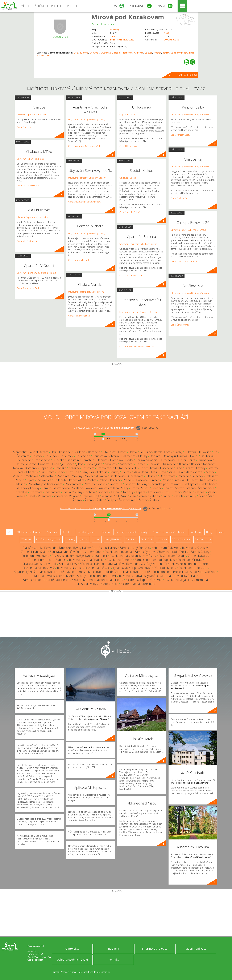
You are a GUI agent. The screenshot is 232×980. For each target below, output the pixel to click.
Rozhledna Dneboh (119, 560)
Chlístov (37, 456)
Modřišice (63, 476)
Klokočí (195, 464)
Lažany (189, 468)
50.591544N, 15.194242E (122, 40)
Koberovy (209, 464)
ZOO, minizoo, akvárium (29, 532)
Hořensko (116, 460)
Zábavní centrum (181, 539)
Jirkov (89, 464)
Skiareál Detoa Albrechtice (138, 584)
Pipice (30, 480)
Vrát (124, 496)
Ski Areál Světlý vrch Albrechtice (97, 584)
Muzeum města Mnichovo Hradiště (90, 572)
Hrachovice (127, 53)
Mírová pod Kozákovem (128, 17)
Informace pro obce (155, 949)
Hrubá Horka (187, 460)
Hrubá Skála (206, 460)
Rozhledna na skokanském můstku (133, 556)
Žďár (202, 496)
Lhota (20, 472)
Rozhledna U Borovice (193, 568)
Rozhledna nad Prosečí (168, 572)
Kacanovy (111, 464)
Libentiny (32, 472)
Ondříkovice (167, 476)
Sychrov (90, 492)
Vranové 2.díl (110, 496)
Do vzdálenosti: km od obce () (101, 508)
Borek (158, 452)
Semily (46, 488)
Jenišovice (68, 464)
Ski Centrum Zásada (172, 556)
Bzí (216, 452)
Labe (179, 468)
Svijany (78, 492)
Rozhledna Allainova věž (39, 568)
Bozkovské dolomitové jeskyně (72, 556)
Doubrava (207, 456)
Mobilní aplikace (196, 949)
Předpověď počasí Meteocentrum (77, 972)
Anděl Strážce (39, 452)
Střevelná (21, 492)
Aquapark (52, 532)
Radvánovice (73, 484)
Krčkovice (88, 468)
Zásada (179, 496)
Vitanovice (45, 496)
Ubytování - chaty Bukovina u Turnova (86, 292)
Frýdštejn (73, 460)
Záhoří (167, 496)
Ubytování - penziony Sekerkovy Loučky (87, 119)
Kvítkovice (139, 53)
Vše (9, 532)
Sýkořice (103, 492)
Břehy (178, 452)
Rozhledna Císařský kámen (144, 564)
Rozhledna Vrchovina (35, 556)
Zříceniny (26, 539)
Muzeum (162, 539)
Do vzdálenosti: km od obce (104, 428)
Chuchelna (83, 456)
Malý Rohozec (194, 472)
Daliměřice (128, 456)
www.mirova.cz (171, 40)
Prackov (157, 53)
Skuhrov (103, 488)
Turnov (114, 36)
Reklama (114, 949)
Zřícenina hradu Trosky (173, 552)
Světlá (67, 492)
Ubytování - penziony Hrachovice (32, 115)
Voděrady (60, 496)
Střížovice (36, 492)
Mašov (210, 472)
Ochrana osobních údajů (72, 960)
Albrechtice (20, 452)
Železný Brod (127, 500)
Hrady (209, 532)
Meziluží (18, 476)
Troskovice (155, 492)
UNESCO (67, 532)
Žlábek (155, 500)
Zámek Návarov (198, 556)
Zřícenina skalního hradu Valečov (102, 564)
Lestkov (213, 468)
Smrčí (192, 53)
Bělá (76, 53)
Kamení (141, 464)
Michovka (32, 476)
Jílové (80, 464)
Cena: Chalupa (24, 127)
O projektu (72, 949)
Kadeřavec (127, 464)
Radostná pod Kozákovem (45, 484)
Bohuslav (146, 452)
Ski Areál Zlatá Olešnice (201, 572)
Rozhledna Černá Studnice (87, 560)
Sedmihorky (209, 484)
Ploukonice (44, 480)
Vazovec (200, 492)
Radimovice (208, 480)
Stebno (40, 56)
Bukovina (84, 53)
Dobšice (155, 456)
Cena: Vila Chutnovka (27, 241)
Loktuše (148, 53)
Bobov (133, 452)
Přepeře (128, 480)
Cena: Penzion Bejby (180, 135)
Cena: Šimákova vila (180, 325)
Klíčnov (183, 464)
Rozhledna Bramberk (102, 576)
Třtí (166, 492)
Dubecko (116, 53)
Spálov (168, 488)
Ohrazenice (136, 476)
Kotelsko (61, 468)
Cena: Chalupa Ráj (179, 198)
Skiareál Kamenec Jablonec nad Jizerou (98, 580)
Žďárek (78, 500)
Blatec (122, 452)
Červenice (23, 456)
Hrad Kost (101, 556)
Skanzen (105, 532)
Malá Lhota (159, 472)
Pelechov (197, 476)
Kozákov (74, 468)
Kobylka (18, 468)
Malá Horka (141, 472)
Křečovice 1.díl (106, 468)
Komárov (31, 468)
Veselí (32, 496)
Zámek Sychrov (145, 552)
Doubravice (23, 460)
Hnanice (102, 460)
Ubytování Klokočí (128, 115)
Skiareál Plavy (68, 564)
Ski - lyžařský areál (86, 532)
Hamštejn (88, 460)
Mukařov (101, 476)
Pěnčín (20, 480)
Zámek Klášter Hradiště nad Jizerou (46, 580)
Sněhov (157, 488)
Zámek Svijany (200, 552)
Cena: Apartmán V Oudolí (29, 288)
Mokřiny (77, 476)
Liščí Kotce (47, 472)
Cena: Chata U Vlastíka (79, 316)
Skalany (77, 488)
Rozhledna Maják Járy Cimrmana (186, 580)
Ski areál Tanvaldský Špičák (178, 576)
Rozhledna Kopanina (118, 552)
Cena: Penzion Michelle (79, 260)
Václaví (188, 492)
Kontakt (114, 960)
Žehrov (90, 500)
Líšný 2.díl (88, 472)
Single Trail (147, 539)
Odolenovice (118, 476)
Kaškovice (170, 464)
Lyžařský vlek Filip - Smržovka (132, 568)
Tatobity (128, 492)
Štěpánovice (206, 488)
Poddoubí (60, 480)
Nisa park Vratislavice (48, 576)
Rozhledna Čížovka (190, 560)
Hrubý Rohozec (26, 464)
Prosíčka (179, 480)
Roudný (130, 484)
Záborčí (155, 496)
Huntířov (44, 464)
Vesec (48, 56)
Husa (56, 464)
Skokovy (90, 488)
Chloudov (51, 456)
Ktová (154, 468)
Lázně (97, 539)
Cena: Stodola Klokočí (130, 212)
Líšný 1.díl (72, 472)
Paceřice (183, 476)
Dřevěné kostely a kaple (49, 539)
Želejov (111, 500)
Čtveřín (114, 456)
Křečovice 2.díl (128, 468)
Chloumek (94, 53)
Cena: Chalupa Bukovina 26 (184, 261)
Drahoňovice (42, 460)
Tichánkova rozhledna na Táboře (186, 564)
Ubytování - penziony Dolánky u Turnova (138, 312)
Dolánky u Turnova (175, 456)
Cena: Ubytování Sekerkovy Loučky (84, 202)
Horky (129, 460)
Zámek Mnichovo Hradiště (133, 572)
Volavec (74, 496)
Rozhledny (195, 532)
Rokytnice (116, 484)
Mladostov (47, 476)
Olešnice (152, 476)
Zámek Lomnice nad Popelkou (155, 560)
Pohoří (103, 480)
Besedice (65, 452)
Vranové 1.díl (90, 496)
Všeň (133, 496)
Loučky (115, 472)
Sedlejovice (191, 484)
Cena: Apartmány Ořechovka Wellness (86, 146)
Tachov (115, 492)
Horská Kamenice (147, 460)
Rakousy (89, 484)
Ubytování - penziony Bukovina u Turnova (36, 273)
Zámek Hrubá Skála (34, 552)
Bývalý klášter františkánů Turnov (95, 548)
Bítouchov (109, 452)
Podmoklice (77, 480)
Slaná (115, 488)
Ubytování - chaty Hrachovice (31, 159)
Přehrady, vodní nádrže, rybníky (131, 532)
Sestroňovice (61, 488)
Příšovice (142, 480)
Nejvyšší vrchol (113, 539)
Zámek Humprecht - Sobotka (47, 560)
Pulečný (192, 480)
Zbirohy (191, 496)
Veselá (21, 496)
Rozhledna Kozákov (195, 548)
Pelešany (212, 476)
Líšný (60, 472)
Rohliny (166, 53)
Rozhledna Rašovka (98, 568)
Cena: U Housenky (128, 146)
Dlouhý (143, 456)
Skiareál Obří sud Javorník (40, 564)
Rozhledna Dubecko (57, 548)
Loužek (126, 472)
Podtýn (92, 480)
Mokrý (89, 476)
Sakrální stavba (203, 539)
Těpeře (141, 492)
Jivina (99, 464)
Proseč (155, 480)
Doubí (194, 456)
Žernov (143, 500)
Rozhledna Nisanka (70, 568)
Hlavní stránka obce (187, 75)
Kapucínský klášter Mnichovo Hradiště (39, 572)
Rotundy (71, 539)
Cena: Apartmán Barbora (131, 275)
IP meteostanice (102, 972)
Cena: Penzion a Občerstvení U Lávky (137, 347)
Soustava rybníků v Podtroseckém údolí (76, 552)
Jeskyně (84, 539)
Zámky (221, 532)
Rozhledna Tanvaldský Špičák (138, 576)
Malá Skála (176, 472)
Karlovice (155, 464)
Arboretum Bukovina (166, 548)
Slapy (125, 488)
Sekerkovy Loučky (179, 53)
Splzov (179, 488)
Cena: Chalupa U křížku (28, 186)
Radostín (20, 484)
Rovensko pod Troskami (165, 484)
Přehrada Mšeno (165, 568)
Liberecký (115, 29)
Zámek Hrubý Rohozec (135, 548)
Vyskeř (143, 496)
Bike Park (131, 539)
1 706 (167, 33)
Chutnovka (106, 53)
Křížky (144, 468)
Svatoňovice (53, 492)
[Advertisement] (116, 387)
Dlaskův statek (32, 548)
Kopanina (46, 468)
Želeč (100, 500)
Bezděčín (79, 452)
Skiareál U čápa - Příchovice (144, 580)
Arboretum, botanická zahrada (169, 532)
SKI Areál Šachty (75, 576)
